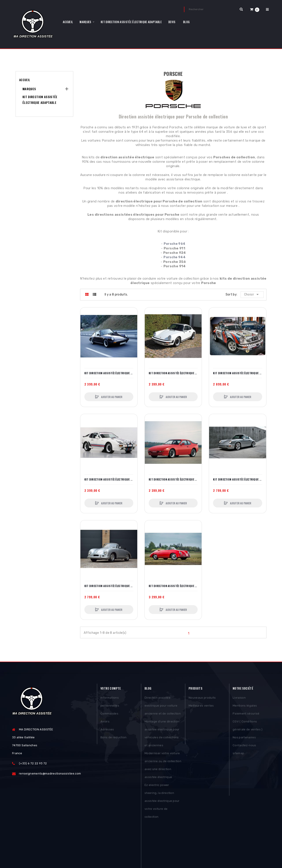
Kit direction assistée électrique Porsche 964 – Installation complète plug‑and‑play (237, 479)
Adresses (107, 731)
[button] (255, 9)
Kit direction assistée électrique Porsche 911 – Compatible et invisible (109, 373)
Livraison (239, 699)
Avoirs (105, 723)
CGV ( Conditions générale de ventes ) (248, 727)
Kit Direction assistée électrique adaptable (40, 100)
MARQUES (29, 89)
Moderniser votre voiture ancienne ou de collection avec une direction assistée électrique (163, 766)
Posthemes (46, 852)
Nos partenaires (244, 739)
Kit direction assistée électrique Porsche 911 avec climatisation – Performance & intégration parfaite (173, 373)
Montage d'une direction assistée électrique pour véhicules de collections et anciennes (162, 735)
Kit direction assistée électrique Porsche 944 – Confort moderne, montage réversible (173, 479)
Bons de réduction (114, 739)
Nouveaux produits (202, 699)
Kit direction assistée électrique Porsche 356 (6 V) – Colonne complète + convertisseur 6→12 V (173, 586)
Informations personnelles (110, 703)
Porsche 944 (174, 257)
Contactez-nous (244, 747)
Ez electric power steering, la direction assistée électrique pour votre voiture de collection (162, 802)
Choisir (252, 294)
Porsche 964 (175, 244)
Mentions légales (245, 707)
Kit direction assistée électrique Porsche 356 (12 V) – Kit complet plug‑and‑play (109, 586)
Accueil (25, 80)
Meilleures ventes (201, 707)
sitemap (238, 755)
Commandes (109, 715)
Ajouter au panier (111, 397)
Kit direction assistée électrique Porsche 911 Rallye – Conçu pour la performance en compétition (237, 373)
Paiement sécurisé (246, 715)
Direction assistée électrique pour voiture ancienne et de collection (163, 707)
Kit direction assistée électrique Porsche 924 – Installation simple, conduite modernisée (109, 479)
